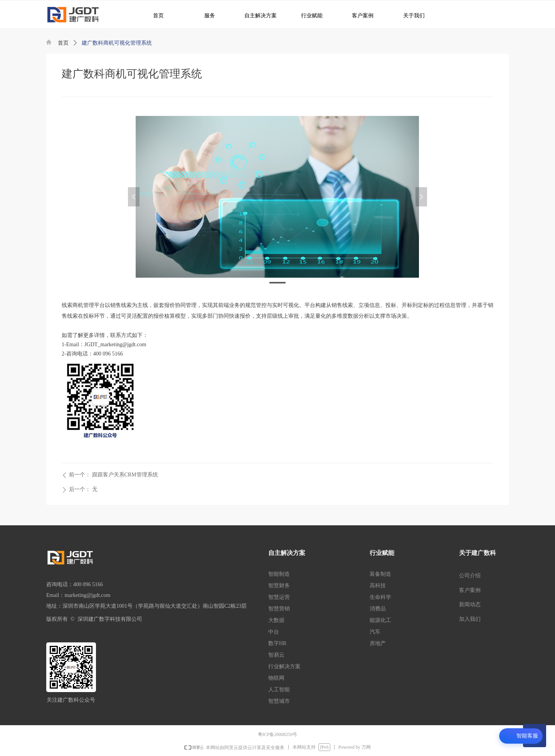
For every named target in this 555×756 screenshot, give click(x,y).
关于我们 (409, 15)
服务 (205, 15)
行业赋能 (308, 15)
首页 (63, 43)
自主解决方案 (257, 15)
